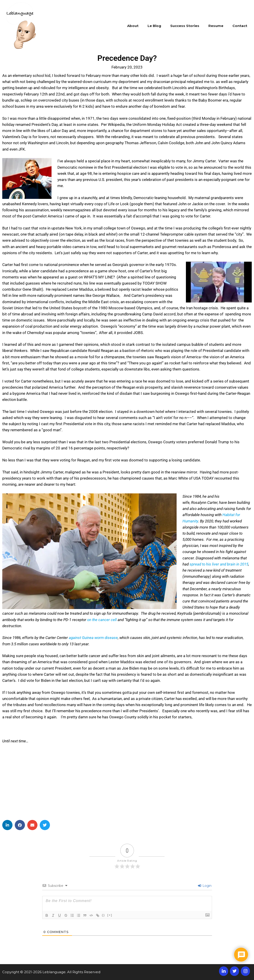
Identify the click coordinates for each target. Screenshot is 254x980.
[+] (110, 915)
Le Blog (154, 26)
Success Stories (185, 26)
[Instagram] (245, 971)
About (133, 26)
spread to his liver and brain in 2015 (219, 564)
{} (104, 915)
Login (205, 886)
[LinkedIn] (224, 971)
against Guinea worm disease (93, 638)
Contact (240, 26)
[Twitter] (234, 971)
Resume (216, 26)
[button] (7, 825)
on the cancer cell (102, 620)
